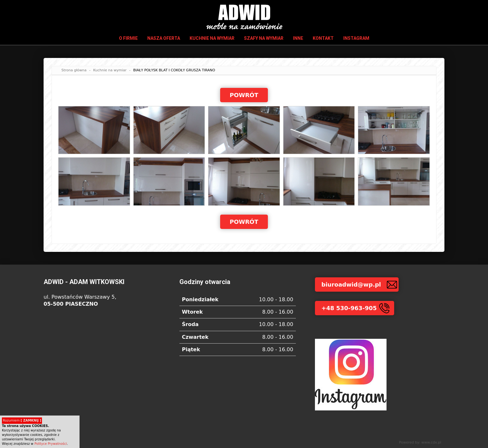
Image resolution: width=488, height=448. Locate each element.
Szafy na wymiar (264, 38)
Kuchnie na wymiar (212, 38)
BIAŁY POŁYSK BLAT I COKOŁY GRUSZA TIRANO (174, 70)
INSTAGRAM (356, 38)
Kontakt (323, 38)
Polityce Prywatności (51, 444)
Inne (298, 38)
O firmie (128, 38)
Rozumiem (22, 420)
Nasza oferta (164, 38)
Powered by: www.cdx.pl (420, 442)
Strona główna (74, 70)
